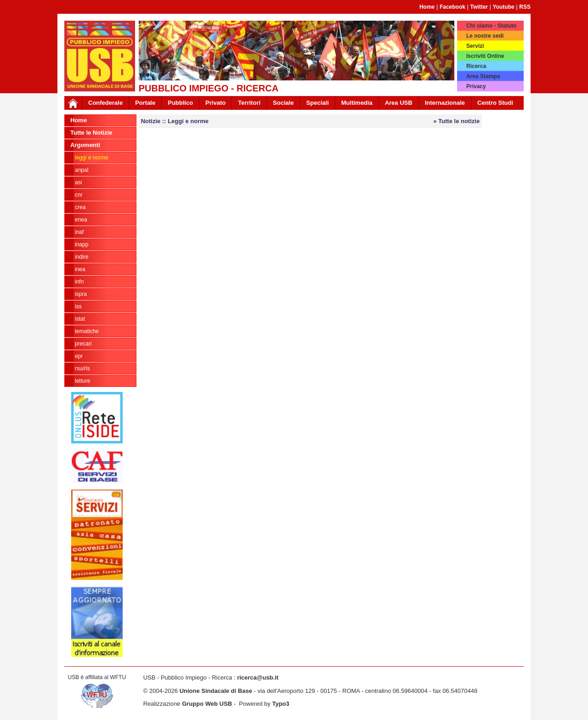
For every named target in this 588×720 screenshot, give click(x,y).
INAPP (82, 244)
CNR (79, 195)
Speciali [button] (318, 103)
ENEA (81, 220)
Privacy (476, 86)
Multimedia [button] (357, 103)
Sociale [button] (283, 103)
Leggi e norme (92, 158)
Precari (83, 344)
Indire (82, 257)
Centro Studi (495, 103)
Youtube (504, 7)
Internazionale (445, 103)
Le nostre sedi (485, 36)
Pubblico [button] (180, 103)
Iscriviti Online (485, 56)
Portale (145, 103)
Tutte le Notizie (91, 133)
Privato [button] (215, 103)
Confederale (105, 103)
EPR (79, 356)
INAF (79, 232)
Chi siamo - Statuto (491, 26)
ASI (78, 182)
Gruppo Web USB (207, 704)
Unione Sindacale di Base (216, 691)
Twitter (479, 7)
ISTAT (80, 319)
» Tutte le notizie (456, 121)
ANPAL (82, 170)
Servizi (475, 46)
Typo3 (280, 704)
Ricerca (476, 66)
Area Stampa (483, 76)
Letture (82, 381)
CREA (80, 207)
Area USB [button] (399, 103)
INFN (79, 282)
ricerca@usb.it (258, 677)
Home (427, 7)
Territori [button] (249, 103)
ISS (78, 306)
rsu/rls (82, 369)
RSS (525, 7)
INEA (80, 269)
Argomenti (85, 145)
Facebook (452, 7)
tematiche (87, 331)
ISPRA (81, 294)
